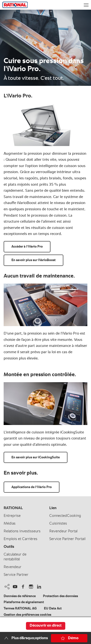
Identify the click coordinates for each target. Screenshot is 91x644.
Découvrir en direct (46, 626)
